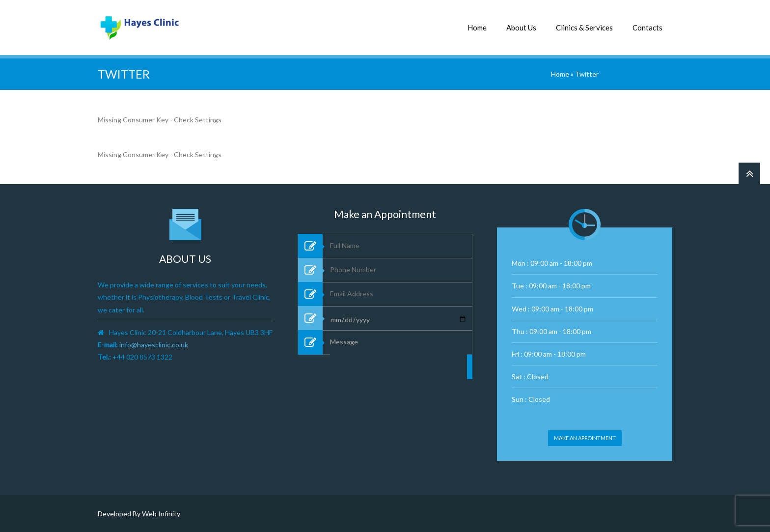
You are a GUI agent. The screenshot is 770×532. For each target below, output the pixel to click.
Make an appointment (585, 438)
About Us (521, 28)
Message (399, 388)
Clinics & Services (584, 28)
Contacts (647, 28)
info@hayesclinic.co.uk (154, 345)
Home (477, 28)
